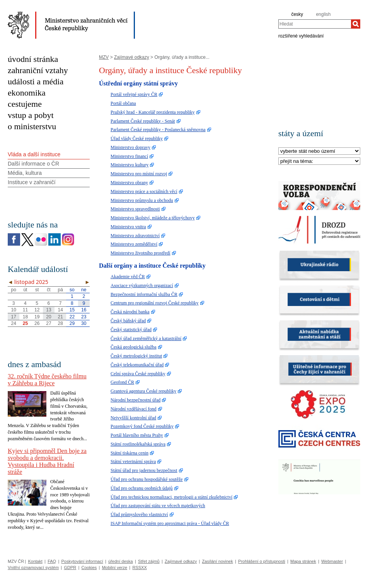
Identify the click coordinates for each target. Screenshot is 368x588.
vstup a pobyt (31, 115)
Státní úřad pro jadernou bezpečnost (144, 470)
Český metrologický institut (136, 356)
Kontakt (35, 561)
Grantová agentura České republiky (143, 391)
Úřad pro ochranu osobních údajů (142, 488)
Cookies (89, 567)
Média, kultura (25, 173)
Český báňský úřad (128, 321)
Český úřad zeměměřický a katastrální (146, 338)
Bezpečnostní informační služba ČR (144, 294)
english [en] (323, 14)
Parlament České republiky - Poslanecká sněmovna (158, 130)
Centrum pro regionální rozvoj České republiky (155, 303)
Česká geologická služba (134, 347)
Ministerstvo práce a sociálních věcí (144, 191)
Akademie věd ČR (128, 277)
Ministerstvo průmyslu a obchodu (142, 200)
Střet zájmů (149, 561)
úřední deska (121, 561)
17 (13, 317)
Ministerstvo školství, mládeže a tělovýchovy (153, 218)
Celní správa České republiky (138, 374)
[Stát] (319, 151)
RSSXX (139, 567)
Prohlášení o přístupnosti (262, 561)
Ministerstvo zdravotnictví (135, 236)
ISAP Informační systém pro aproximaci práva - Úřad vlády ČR (170, 523)
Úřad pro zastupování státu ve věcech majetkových (158, 506)
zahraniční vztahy (38, 70)
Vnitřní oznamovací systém (33, 567)
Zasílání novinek (218, 561)
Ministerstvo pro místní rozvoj (139, 174)
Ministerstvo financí (129, 156)
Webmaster (332, 561)
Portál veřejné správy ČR (134, 94)
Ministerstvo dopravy (130, 147)
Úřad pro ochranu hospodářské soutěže (147, 479)
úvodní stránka (33, 59)
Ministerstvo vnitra (128, 227)
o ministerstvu (32, 126)
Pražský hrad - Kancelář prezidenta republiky (153, 112)
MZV (104, 57)
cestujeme (25, 104)
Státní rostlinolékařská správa (138, 444)
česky (297, 14)
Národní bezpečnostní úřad (135, 400)
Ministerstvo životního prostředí (141, 253)
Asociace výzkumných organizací (142, 285)
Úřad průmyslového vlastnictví (139, 514)
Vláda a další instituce (34, 154)
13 (49, 310)
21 (60, 317)
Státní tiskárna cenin (129, 453)
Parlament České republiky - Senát (143, 121)
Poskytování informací (82, 561)
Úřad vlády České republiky (137, 138)
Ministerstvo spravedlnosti (135, 209)
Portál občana (123, 103)
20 (49, 317)
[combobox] (315, 24)
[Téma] (319, 162)
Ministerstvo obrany (129, 183)
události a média (36, 81)
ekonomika (27, 93)
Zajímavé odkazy (132, 57)
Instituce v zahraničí (32, 182)
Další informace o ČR (33, 164)
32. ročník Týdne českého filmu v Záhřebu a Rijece (47, 380)
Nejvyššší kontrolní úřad (133, 418)
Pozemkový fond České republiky (142, 426)
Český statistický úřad (131, 330)
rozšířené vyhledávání (301, 36)
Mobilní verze (115, 567)
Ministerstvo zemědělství (134, 244)
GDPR (70, 567)
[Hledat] (356, 24)
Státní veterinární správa (133, 462)
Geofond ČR (122, 382)
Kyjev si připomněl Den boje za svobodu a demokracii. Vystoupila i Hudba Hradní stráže (47, 461)
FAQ (52, 561)
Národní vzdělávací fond (134, 409)
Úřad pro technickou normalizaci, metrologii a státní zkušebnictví (171, 497)
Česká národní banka (130, 312)
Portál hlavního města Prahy (137, 435)
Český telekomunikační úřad (137, 365)
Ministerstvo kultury (129, 165)
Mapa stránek (303, 561)
